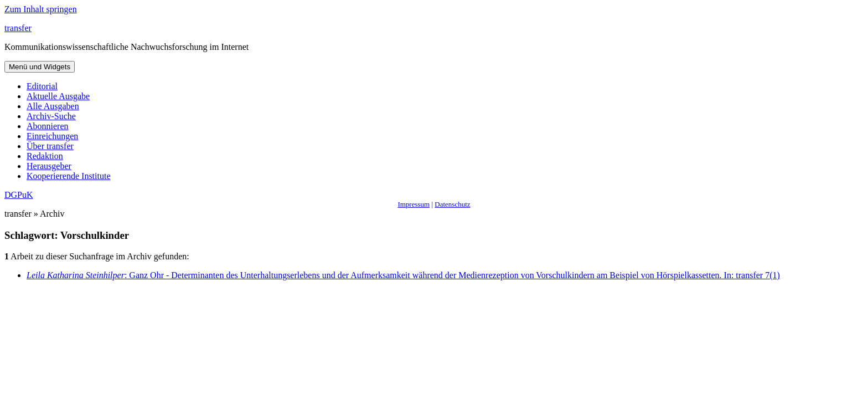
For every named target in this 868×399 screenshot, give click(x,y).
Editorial (42, 86)
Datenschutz (452, 204)
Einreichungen (52, 136)
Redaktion (45, 156)
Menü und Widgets (40, 67)
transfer (18, 28)
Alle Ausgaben (53, 106)
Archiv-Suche (51, 116)
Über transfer (50, 146)
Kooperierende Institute (69, 176)
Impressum (414, 204)
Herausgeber (49, 166)
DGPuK (19, 195)
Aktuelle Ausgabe (58, 96)
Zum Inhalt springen (41, 9)
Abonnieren (48, 126)
